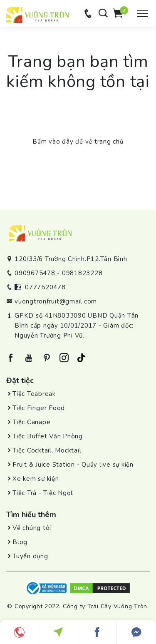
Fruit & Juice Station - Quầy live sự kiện (73, 465)
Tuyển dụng (30, 556)
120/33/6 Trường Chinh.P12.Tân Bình (71, 259)
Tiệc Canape (31, 422)
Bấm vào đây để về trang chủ (78, 142)
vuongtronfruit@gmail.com (56, 301)
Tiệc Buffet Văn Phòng (48, 436)
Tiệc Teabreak (34, 394)
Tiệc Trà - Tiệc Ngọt (43, 493)
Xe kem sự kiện (36, 479)
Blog (20, 542)
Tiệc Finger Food (39, 408)
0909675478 (35, 273)
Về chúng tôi (32, 528)
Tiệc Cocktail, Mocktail (47, 450)
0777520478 (45, 287)
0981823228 (82, 273)
